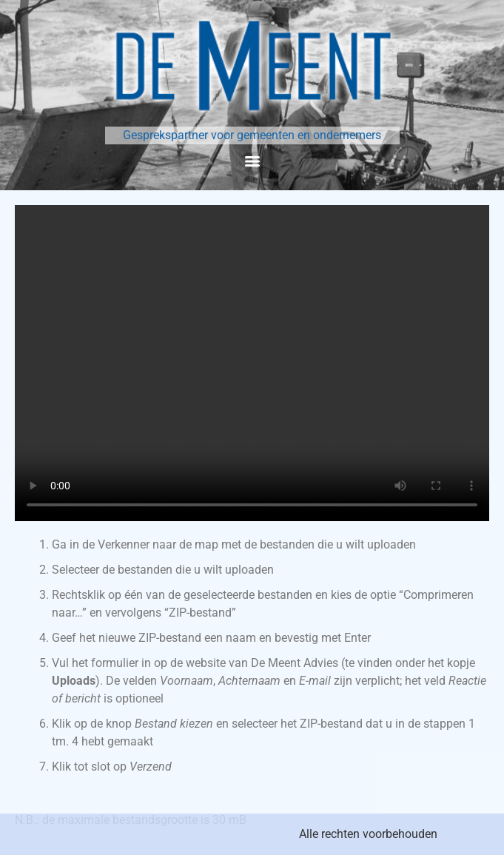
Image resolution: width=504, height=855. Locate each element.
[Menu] (252, 161)
